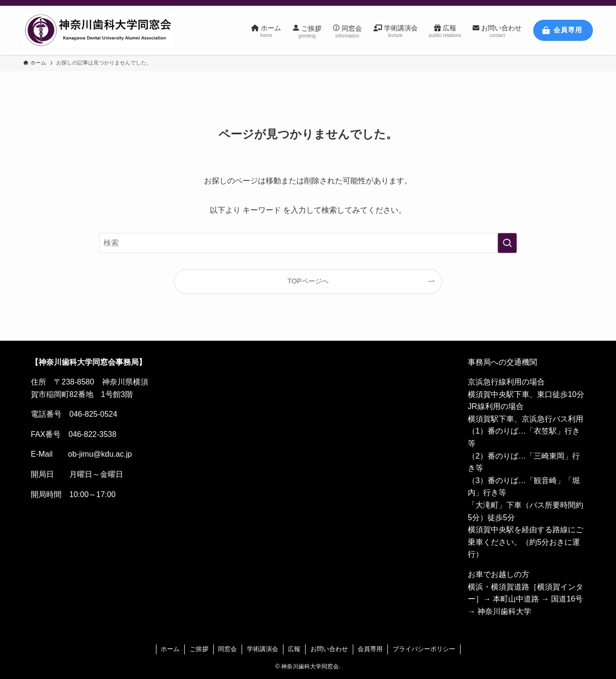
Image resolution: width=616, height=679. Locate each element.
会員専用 (370, 649)
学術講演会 (263, 649)
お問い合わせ (329, 649)
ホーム (170, 649)
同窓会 (227, 649)
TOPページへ (308, 281)
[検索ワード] (308, 243)
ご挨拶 (199, 649)
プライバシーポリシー (424, 649)
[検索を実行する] (507, 243)
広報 (294, 649)
